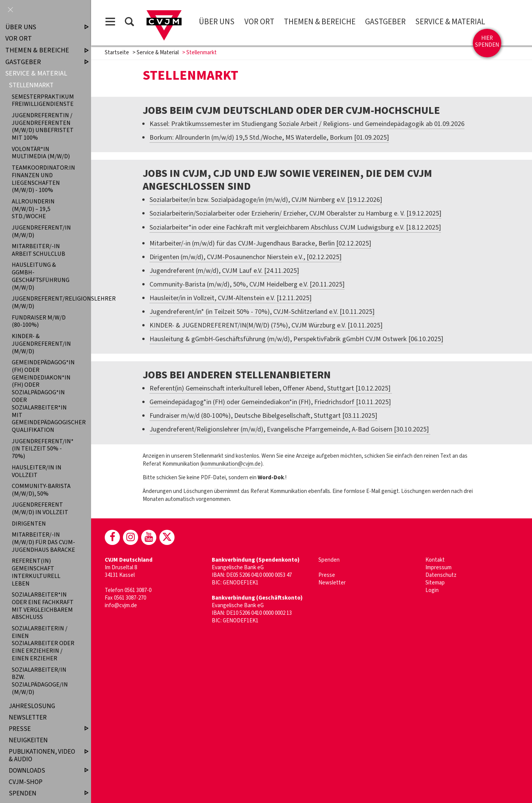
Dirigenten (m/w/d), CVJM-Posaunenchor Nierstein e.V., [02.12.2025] (246, 257)
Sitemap (435, 583)
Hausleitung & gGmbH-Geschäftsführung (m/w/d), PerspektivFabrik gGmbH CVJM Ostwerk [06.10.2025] (296, 339)
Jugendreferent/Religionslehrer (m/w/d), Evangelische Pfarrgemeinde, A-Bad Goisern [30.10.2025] (290, 429)
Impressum (438, 568)
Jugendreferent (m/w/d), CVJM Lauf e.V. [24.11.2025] (224, 271)
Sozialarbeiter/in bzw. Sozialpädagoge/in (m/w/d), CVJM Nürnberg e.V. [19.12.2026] (266, 200)
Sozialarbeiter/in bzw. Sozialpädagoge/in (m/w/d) (40, 681)
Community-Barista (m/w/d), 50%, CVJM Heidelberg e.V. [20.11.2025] (247, 284)
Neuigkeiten (28, 740)
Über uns (217, 22)
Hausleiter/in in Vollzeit (37, 471)
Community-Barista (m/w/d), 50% (41, 490)
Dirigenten (29, 524)
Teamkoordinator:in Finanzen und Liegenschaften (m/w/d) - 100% (43, 179)
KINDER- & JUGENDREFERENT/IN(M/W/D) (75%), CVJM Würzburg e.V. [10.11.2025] (266, 325)
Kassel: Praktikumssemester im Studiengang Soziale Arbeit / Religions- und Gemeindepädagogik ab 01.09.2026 (307, 124)
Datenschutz (441, 575)
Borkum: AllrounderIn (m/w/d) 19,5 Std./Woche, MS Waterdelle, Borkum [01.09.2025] (269, 138)
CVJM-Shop (26, 782)
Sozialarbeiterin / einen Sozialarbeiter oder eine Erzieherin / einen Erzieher (43, 643)
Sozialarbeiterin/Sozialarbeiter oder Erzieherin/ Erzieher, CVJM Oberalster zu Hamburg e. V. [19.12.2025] (295, 213)
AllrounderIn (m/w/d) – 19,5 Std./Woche (33, 209)
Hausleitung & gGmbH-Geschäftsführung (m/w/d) (41, 276)
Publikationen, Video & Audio (42, 755)
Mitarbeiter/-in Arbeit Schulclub (39, 250)
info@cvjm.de (121, 605)
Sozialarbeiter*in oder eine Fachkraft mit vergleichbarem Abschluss (43, 606)
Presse (327, 575)
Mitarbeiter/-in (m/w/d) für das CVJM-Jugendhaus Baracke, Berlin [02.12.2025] (260, 243)
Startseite (117, 53)
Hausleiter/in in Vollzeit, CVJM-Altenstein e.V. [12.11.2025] (231, 298)
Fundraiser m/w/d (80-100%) (39, 321)
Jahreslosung (32, 706)
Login (432, 590)
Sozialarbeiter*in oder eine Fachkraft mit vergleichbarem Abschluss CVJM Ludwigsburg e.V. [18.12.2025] (295, 228)
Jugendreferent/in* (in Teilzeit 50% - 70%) (43, 449)
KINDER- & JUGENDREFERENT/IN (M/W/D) (41, 343)
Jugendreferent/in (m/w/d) (41, 231)
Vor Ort (259, 22)
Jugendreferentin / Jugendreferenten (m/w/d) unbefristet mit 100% (43, 126)
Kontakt (435, 560)
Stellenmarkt (31, 85)
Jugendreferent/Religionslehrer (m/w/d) (44, 302)
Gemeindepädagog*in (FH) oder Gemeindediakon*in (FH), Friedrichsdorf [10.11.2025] (270, 402)
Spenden (329, 560)
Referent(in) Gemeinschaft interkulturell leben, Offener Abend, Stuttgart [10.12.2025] (271, 388)
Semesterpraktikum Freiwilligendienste (43, 100)
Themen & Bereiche (320, 22)
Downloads (42, 771)
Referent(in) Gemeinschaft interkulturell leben (36, 572)
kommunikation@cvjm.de (231, 464)
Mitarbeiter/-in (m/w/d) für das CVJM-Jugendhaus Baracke (43, 542)
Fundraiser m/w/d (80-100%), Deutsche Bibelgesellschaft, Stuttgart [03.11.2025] (263, 416)
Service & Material (450, 22)
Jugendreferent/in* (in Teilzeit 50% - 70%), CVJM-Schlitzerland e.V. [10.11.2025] (262, 312)
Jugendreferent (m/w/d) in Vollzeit (40, 509)
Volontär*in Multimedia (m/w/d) (41, 153)
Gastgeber (385, 22)
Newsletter (332, 583)
